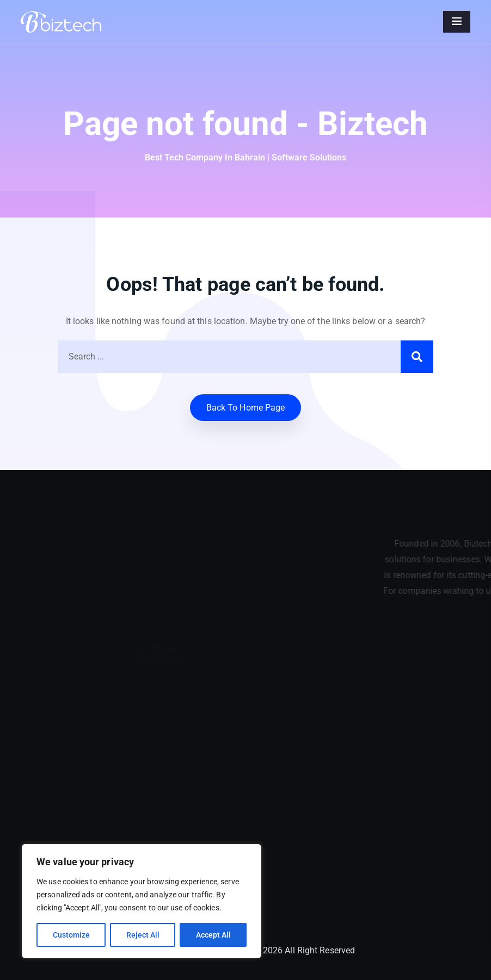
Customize (71, 935)
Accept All (213, 935)
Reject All (143, 935)
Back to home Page (246, 408)
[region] (142, 901)
